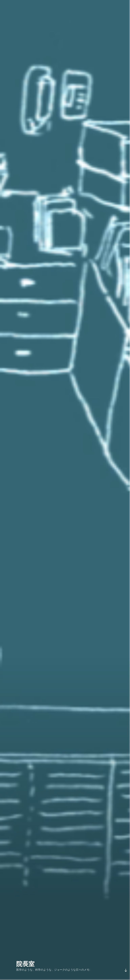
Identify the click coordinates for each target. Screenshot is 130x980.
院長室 (25, 964)
